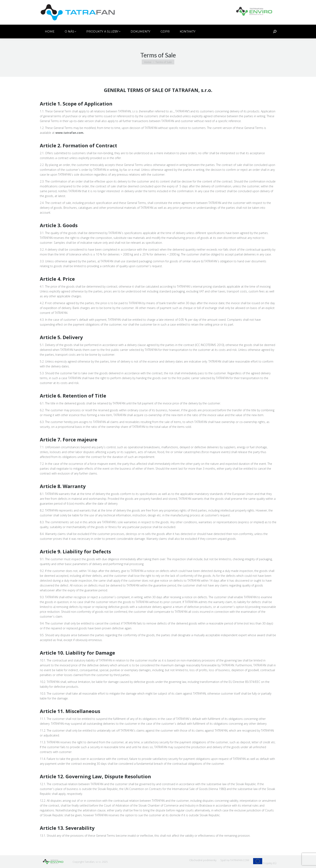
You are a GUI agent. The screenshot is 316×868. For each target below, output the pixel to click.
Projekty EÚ (269, 863)
